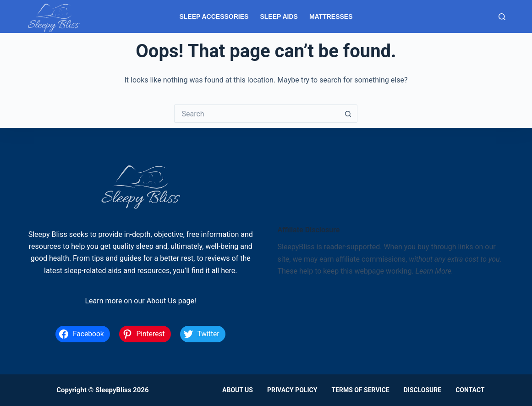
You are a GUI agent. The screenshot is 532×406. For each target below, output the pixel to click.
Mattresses (331, 16)
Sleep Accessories (214, 16)
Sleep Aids (279, 16)
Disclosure (422, 390)
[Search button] (348, 114)
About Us (162, 301)
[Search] (502, 17)
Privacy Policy (292, 390)
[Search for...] (257, 114)
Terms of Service (360, 390)
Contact (470, 390)
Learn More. (435, 271)
